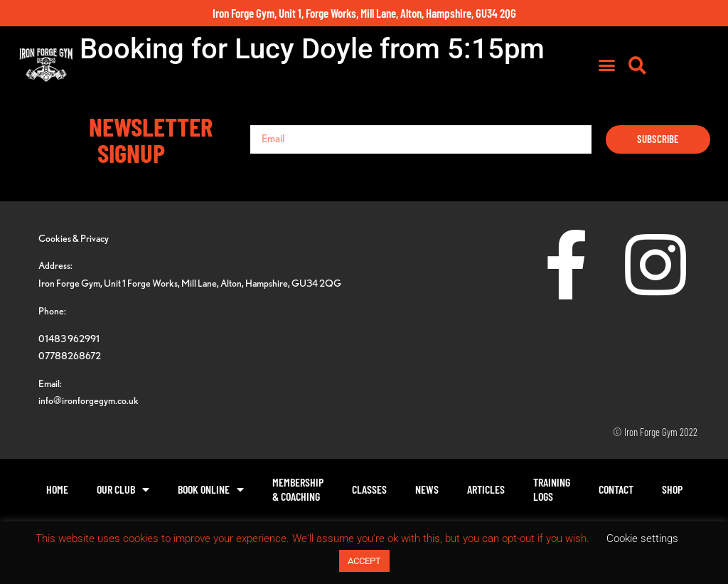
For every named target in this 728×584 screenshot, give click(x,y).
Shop (672, 489)
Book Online (211, 489)
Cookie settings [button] (642, 538)
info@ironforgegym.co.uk (89, 400)
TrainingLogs (552, 489)
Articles (486, 489)
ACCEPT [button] (364, 561)
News (427, 489)
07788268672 (70, 355)
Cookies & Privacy (74, 238)
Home (57, 489)
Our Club (123, 489)
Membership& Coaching (298, 489)
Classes (369, 489)
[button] (665, 68)
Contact (616, 489)
